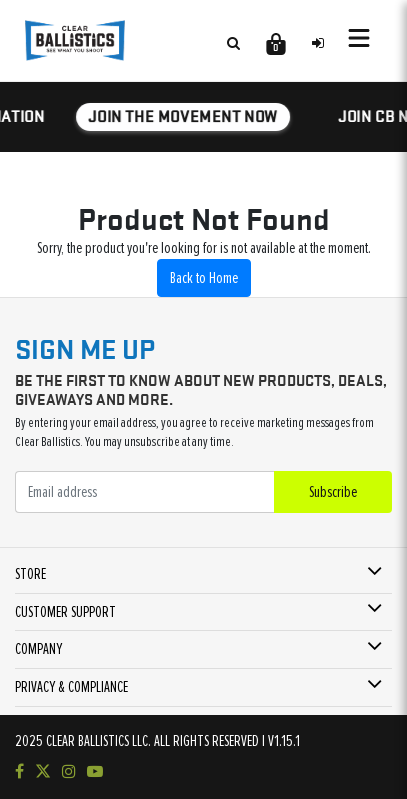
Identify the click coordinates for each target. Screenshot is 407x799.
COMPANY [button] (38, 649)
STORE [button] (30, 574)
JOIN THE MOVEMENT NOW (184, 115)
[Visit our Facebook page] (19, 772)
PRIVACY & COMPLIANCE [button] (71, 687)
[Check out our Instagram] (69, 772)
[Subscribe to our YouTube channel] (95, 772)
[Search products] (233, 43)
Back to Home (204, 278)
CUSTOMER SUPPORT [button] (65, 612)
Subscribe (333, 492)
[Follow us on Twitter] (43, 772)
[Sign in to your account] (318, 43)
